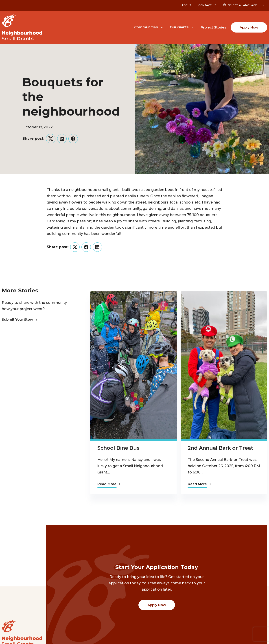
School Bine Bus (118, 448)
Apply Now (249, 27)
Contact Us (207, 5)
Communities (146, 27)
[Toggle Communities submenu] (162, 27)
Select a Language (243, 5)
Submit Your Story (20, 319)
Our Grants (179, 27)
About (186, 5)
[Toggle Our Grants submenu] (192, 27)
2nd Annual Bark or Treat (220, 448)
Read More (109, 484)
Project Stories (213, 27)
